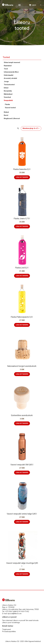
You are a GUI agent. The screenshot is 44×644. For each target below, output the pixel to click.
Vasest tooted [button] (10, 108)
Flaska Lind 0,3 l (22, 268)
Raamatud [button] (8, 66)
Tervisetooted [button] (9, 85)
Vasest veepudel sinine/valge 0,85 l (22, 514)
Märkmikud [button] (8, 94)
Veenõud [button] (7, 97)
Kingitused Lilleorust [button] (12, 118)
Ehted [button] (6, 88)
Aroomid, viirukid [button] (10, 78)
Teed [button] (6, 69)
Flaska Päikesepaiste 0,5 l (22, 317)
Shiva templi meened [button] (12, 62)
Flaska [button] (7, 104)
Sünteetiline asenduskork (22, 415)
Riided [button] (6, 112)
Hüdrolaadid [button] (9, 75)
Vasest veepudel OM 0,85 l (22, 465)
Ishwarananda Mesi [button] (11, 72)
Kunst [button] (6, 115)
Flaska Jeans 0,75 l (22, 219)
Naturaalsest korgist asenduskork (22, 366)
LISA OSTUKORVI (22, 177)
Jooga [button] (6, 81)
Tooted (6, 57)
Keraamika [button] (8, 91)
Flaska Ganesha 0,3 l (22, 169)
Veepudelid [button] (8, 100)
